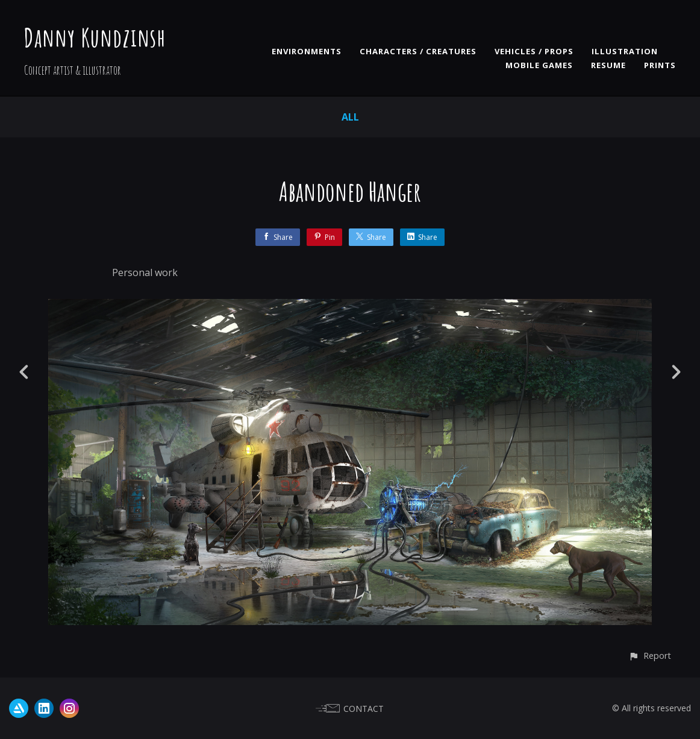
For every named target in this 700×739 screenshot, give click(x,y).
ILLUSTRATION (625, 51)
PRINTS (660, 65)
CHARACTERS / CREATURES (418, 51)
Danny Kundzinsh (95, 37)
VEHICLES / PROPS (534, 51)
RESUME (608, 65)
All (350, 117)
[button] (650, 656)
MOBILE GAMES (539, 65)
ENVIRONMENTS (307, 51)
